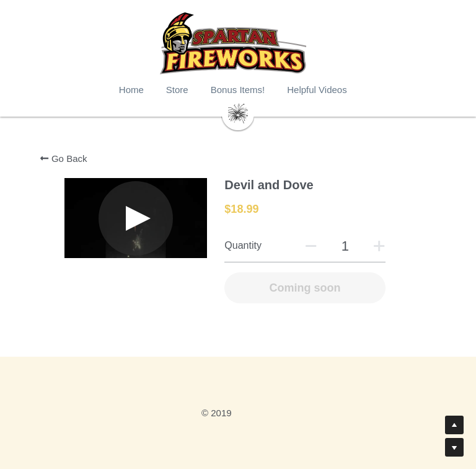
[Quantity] (345, 246)
